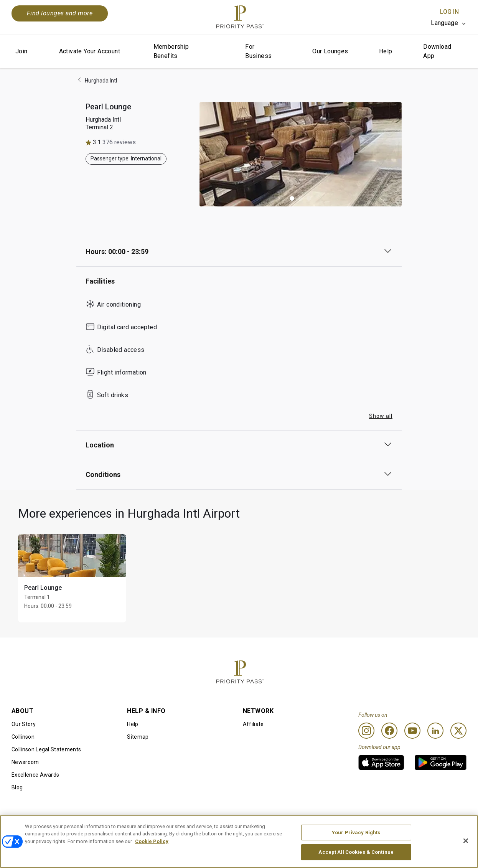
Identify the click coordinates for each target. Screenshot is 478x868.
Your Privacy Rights (356, 841)
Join (21, 51)
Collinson (23, 737)
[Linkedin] (435, 731)
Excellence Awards (35, 775)
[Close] (466, 850)
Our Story (24, 724)
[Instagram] (366, 731)
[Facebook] (389, 731)
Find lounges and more (60, 13)
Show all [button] (381, 416)
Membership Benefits (171, 51)
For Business (258, 51)
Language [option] (444, 23)
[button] (292, 198)
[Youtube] (412, 731)
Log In (449, 12)
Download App (437, 51)
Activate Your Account (90, 51)
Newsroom (25, 762)
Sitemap (138, 737)
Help (386, 51)
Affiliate (253, 724)
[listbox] (449, 23)
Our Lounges (330, 51)
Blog (17, 787)
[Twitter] (458, 731)
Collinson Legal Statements (46, 749)
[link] (381, 762)
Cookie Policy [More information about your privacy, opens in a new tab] (152, 850)
